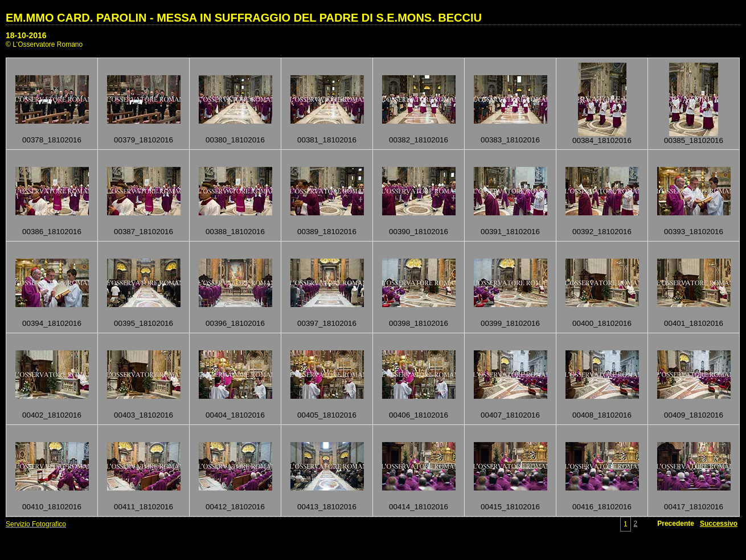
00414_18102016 (419, 507)
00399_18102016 (510, 323)
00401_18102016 (694, 323)
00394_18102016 (52, 323)
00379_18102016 (144, 140)
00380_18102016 (235, 140)
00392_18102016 (602, 232)
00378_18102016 (52, 140)
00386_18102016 (52, 232)
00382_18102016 (419, 140)
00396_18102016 (235, 323)
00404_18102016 (235, 415)
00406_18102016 (419, 415)
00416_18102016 (602, 507)
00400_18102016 (602, 323)
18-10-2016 (26, 35)
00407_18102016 (510, 415)
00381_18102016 (327, 140)
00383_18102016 (510, 140)
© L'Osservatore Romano (44, 44)
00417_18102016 (694, 507)
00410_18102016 (52, 507)
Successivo (719, 524)
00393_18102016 (694, 232)
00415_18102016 (510, 507)
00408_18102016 (602, 415)
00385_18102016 (694, 140)
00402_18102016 (52, 415)
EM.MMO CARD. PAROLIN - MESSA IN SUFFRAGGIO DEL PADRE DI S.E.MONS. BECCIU (244, 18)
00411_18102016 (144, 507)
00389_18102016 (327, 232)
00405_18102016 (327, 415)
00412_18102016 (235, 507)
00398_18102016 (419, 323)
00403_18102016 (144, 415)
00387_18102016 (144, 232)
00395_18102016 (144, 323)
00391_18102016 (510, 232)
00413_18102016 (327, 507)
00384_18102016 (602, 140)
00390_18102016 (419, 232)
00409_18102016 (694, 415)
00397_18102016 (327, 323)
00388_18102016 (235, 232)
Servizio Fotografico (36, 524)
